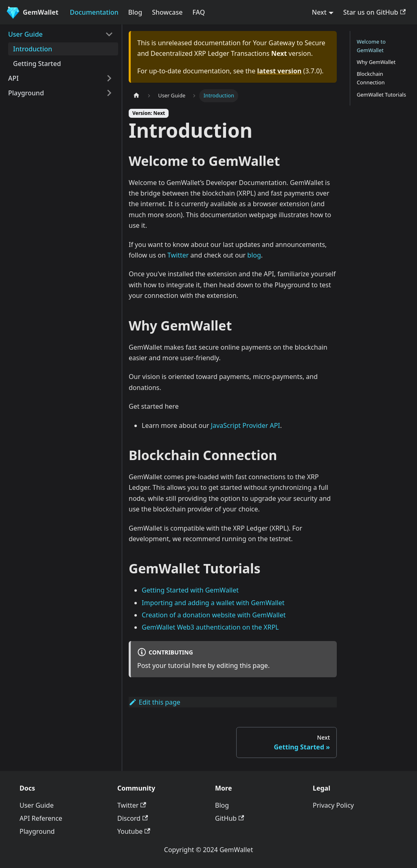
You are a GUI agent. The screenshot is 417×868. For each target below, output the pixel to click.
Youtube (134, 831)
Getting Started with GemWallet (190, 590)
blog (254, 255)
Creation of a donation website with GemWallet (214, 615)
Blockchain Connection (371, 78)
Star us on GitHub (374, 12)
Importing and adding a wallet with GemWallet (213, 603)
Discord (133, 818)
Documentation (94, 12)
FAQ (199, 12)
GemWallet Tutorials (381, 95)
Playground (26, 93)
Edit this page (155, 702)
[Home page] (136, 96)
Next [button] (319, 12)
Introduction (33, 49)
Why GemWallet (376, 62)
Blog (135, 12)
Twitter (178, 255)
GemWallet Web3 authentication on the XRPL (210, 627)
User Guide (25, 34)
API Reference (41, 818)
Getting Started (37, 64)
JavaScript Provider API (246, 425)
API (13, 78)
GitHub (229, 818)
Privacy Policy (333, 805)
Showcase (167, 12)
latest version (279, 71)
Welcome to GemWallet (371, 46)
